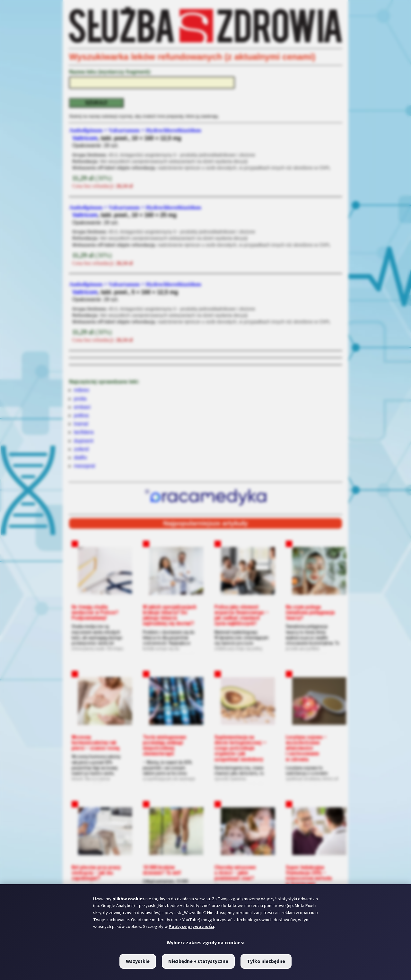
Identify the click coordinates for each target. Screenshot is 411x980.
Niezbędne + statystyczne (198, 961)
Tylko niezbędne (266, 961)
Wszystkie (138, 961)
